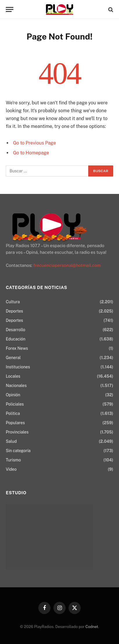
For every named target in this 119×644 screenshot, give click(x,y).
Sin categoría (18, 451)
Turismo (13, 460)
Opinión (13, 395)
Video (11, 469)
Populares (15, 423)
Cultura (13, 302)
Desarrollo (16, 330)
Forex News (17, 348)
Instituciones (18, 367)
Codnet (92, 627)
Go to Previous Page (35, 143)
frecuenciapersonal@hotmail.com (67, 265)
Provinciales (17, 432)
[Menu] (10, 9)
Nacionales (16, 386)
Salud (11, 441)
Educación (16, 339)
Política (13, 413)
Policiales (15, 404)
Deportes (14, 311)
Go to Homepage (31, 153)
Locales (13, 376)
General (13, 358)
